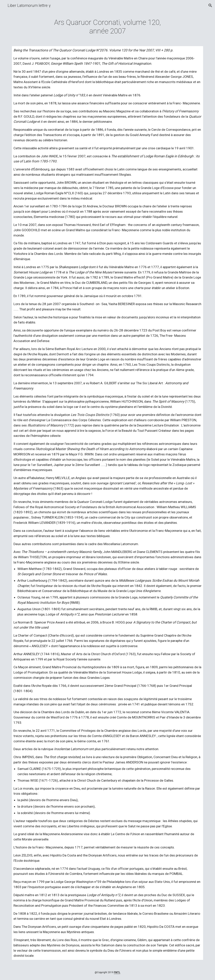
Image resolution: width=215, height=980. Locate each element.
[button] (210, 5)
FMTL (117, 972)
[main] (107, 27)
